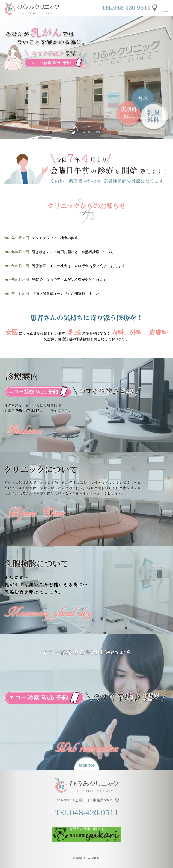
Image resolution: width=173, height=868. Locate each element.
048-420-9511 (28, 410)
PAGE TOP (87, 765)
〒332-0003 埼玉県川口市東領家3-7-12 (83, 800)
